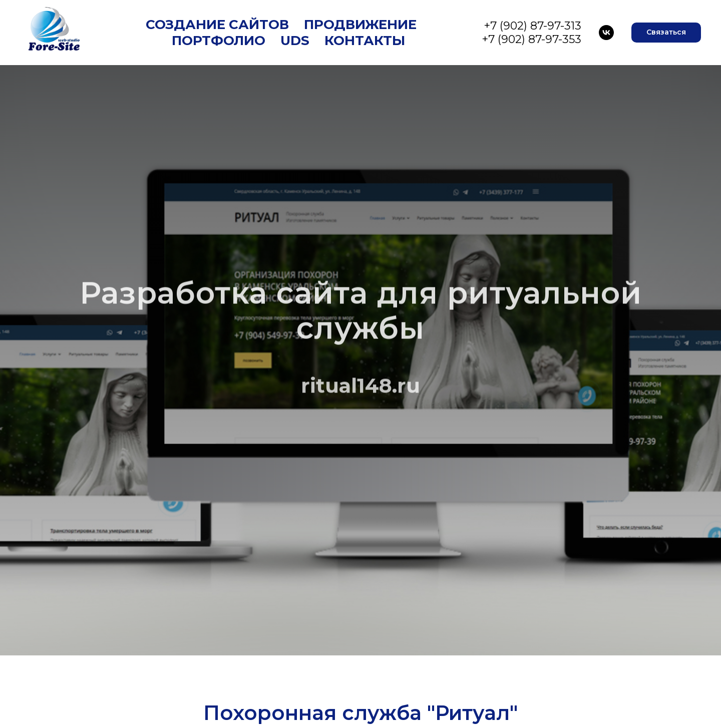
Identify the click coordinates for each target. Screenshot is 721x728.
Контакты (365, 41)
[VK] (606, 33)
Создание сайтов (217, 25)
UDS (295, 41)
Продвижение (360, 25)
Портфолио (219, 41)
